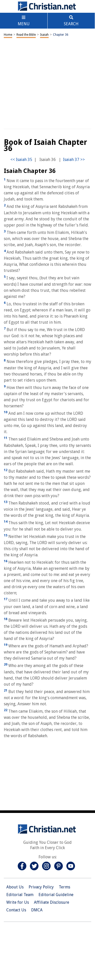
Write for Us (18, 902)
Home (8, 35)
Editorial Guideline (56, 895)
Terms (64, 887)
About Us (15, 887)
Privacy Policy (41, 887)
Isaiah (44, 35)
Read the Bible (26, 35)
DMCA (37, 910)
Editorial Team (20, 895)
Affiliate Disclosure (52, 902)
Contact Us (16, 910)
